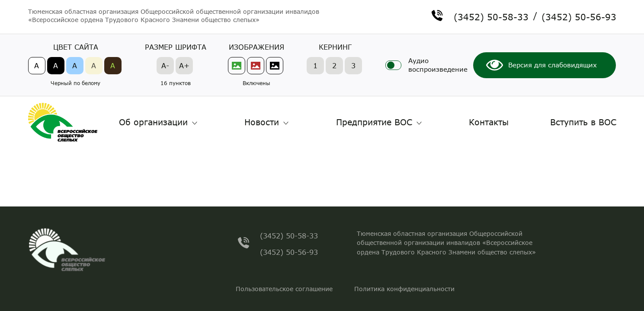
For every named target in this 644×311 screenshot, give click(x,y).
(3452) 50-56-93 (579, 16)
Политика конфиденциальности (404, 289)
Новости (262, 122)
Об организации (153, 122)
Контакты (489, 122)
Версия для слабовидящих (553, 65)
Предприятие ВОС (374, 122)
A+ (184, 65)
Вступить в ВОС (583, 122)
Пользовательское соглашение (284, 289)
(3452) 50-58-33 (491, 16)
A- (165, 65)
